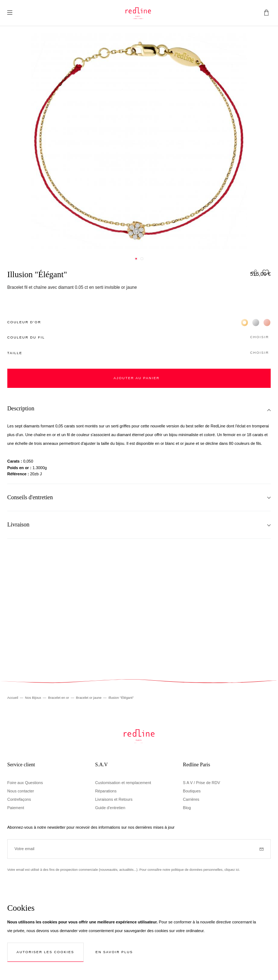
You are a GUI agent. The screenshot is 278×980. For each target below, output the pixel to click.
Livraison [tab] (18, 524)
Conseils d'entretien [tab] (30, 497)
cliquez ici (232, 870)
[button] (139, 338)
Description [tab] (21, 408)
